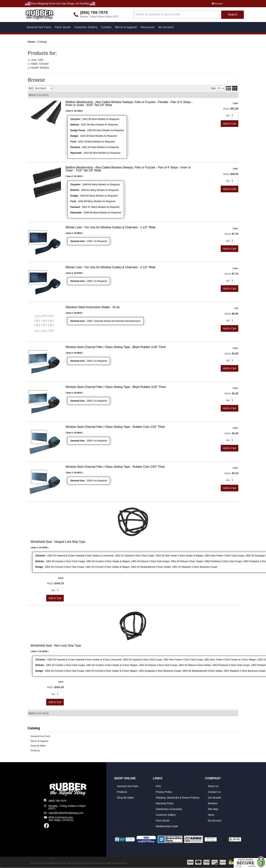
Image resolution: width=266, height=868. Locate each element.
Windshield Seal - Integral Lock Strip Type (58, 542)
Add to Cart (230, 124)
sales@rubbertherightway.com (66, 813)
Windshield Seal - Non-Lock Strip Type (56, 646)
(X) (29, 60)
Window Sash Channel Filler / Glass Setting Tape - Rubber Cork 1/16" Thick (115, 427)
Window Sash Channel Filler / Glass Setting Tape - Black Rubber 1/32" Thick (116, 387)
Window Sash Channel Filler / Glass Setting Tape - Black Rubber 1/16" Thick (116, 347)
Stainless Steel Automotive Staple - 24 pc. (93, 307)
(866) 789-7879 (57, 801)
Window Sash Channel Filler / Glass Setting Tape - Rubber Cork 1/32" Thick (115, 467)
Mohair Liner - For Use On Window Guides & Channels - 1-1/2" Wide (111, 227)
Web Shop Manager (117, 863)
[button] (189, 15)
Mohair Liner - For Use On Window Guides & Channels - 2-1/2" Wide (111, 267)
